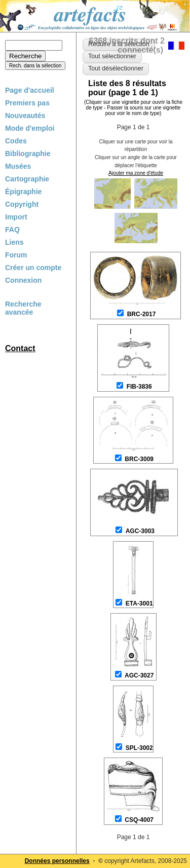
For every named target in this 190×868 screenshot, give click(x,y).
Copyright (22, 204)
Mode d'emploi (30, 128)
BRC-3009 (139, 459)
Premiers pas (27, 103)
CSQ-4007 (139, 820)
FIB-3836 (139, 387)
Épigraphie (23, 192)
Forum (16, 255)
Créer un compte (33, 268)
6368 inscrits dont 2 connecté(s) (127, 45)
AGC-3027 (139, 675)
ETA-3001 (139, 603)
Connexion (23, 280)
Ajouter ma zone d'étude (136, 173)
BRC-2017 (142, 314)
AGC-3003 (140, 531)
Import (16, 217)
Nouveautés (25, 116)
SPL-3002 (139, 748)
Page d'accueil (30, 90)
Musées (18, 166)
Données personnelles (57, 861)
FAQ (12, 230)
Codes (16, 141)
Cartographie (27, 179)
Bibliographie (28, 154)
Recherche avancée (23, 308)
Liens (14, 242)
